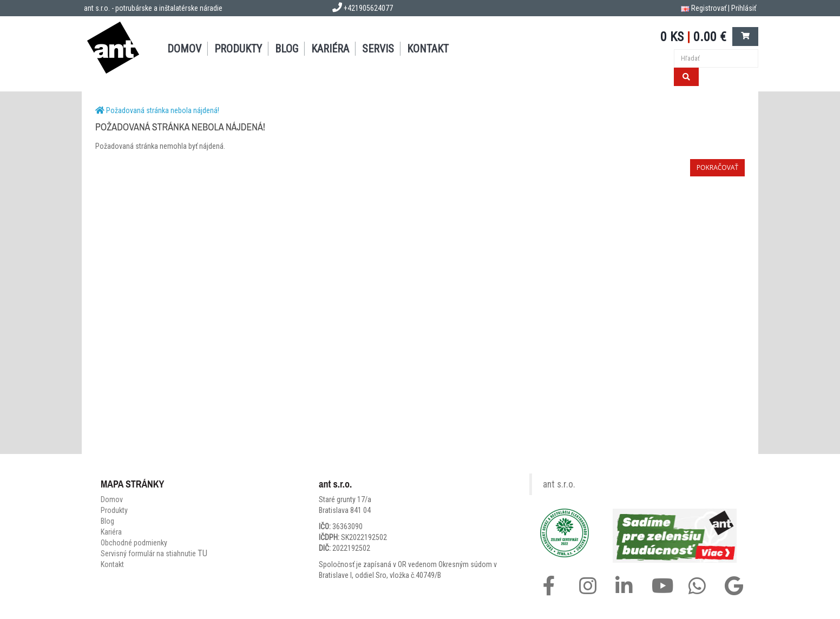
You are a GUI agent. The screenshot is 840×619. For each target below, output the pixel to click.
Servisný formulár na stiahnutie (154, 554)
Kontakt (112, 564)
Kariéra (330, 49)
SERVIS (378, 49)
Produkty (114, 510)
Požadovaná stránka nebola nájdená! (163, 110)
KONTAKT (428, 49)
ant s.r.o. (559, 484)
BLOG (287, 49)
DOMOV (184, 49)
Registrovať (709, 8)
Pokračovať (717, 167)
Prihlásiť (744, 8)
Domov (112, 499)
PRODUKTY (238, 49)
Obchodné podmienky (134, 543)
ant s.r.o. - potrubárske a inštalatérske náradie (153, 8)
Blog (107, 521)
